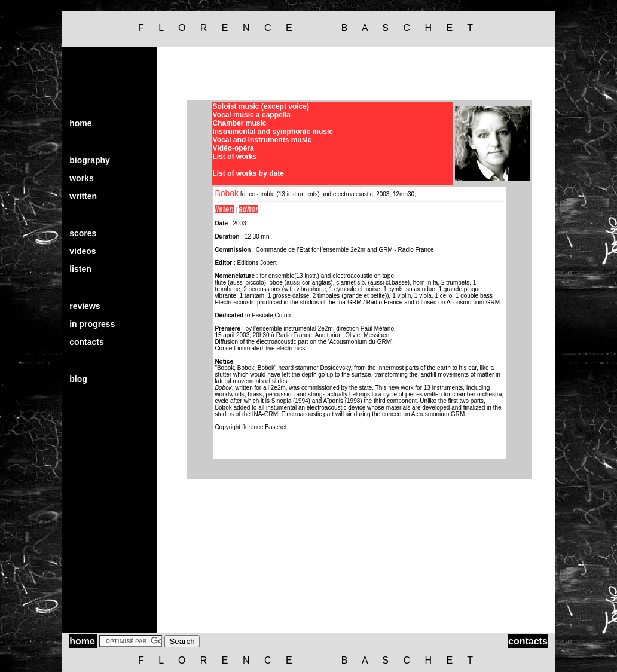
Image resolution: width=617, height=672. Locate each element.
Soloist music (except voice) (261, 106)
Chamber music (240, 123)
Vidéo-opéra (233, 148)
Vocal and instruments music (262, 140)
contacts (87, 342)
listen (80, 269)
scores (83, 233)
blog (78, 379)
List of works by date (248, 173)
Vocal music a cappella (252, 115)
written (83, 196)
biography (90, 160)
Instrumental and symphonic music (273, 132)
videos (83, 251)
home (80, 123)
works (81, 178)
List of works (235, 157)
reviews (85, 306)
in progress (92, 324)
